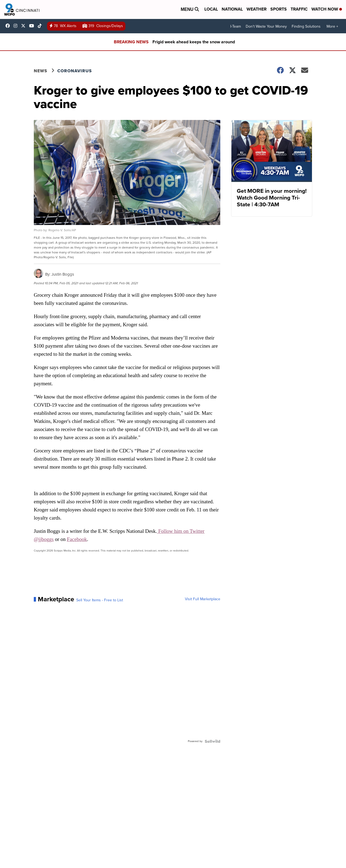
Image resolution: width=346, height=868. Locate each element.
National (232, 9)
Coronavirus (75, 71)
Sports (279, 9)
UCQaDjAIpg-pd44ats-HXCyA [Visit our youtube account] (33, 26)
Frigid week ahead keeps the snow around (194, 42)
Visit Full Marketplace (203, 599)
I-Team (236, 26)
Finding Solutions (306, 26)
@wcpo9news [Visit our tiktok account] (41, 26)
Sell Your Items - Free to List (100, 600)
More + (332, 26)
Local (211, 9)
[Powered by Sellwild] (212, 741)
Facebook (77, 539)
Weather (257, 9)
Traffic (299, 9)
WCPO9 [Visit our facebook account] (9, 26)
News (41, 71)
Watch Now (327, 9)
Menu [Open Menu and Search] (190, 9)
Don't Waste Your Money (266, 26)
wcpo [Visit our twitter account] (25, 26)
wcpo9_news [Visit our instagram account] (17, 26)
